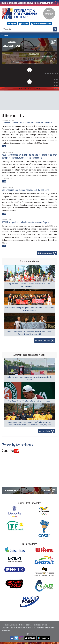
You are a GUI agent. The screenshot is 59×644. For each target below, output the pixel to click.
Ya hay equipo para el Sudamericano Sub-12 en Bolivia (26, 190)
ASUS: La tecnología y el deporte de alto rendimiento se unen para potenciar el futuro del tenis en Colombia (29, 156)
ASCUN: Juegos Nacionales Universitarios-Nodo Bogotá (26, 222)
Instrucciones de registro (41, 24)
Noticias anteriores (47, 253)
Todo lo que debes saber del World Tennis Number (29, 3)
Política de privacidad (17, 628)
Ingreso (12, 24)
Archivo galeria (46, 431)
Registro (24, 24)
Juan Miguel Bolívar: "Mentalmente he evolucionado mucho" (28, 122)
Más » (4, 146)
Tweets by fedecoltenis (17, 445)
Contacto (5, 628)
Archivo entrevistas (45, 341)
